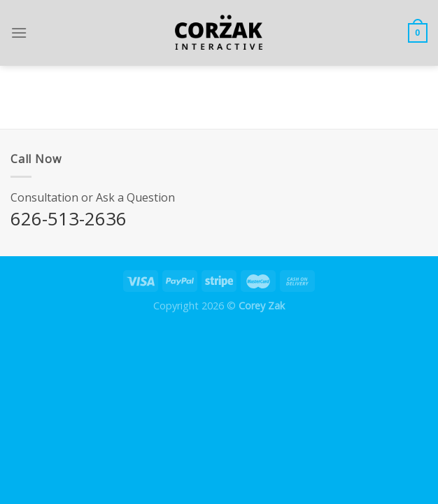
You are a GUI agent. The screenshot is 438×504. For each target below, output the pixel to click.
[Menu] (19, 33)
